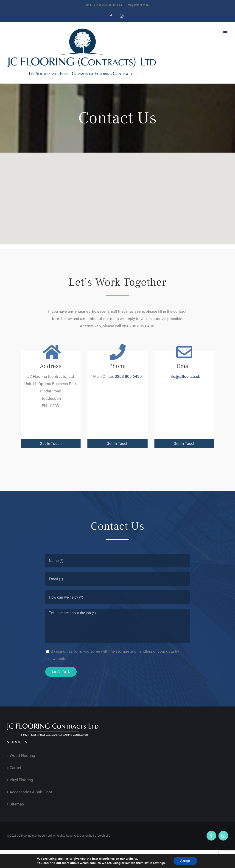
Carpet (15, 768)
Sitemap (17, 804)
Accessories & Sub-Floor (31, 792)
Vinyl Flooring (21, 780)
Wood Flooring (22, 756)
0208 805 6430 (128, 377)
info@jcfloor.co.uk (138, 5)
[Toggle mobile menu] (226, 33)
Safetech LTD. (102, 836)
